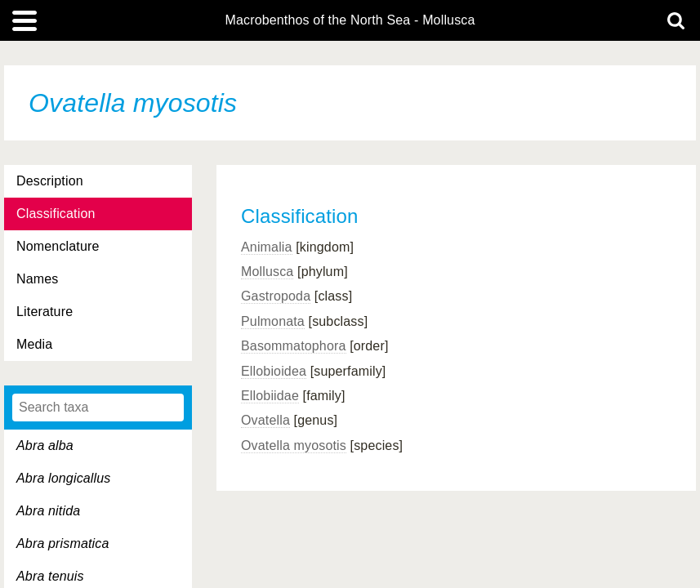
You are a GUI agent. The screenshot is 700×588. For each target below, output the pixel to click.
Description (50, 181)
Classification (56, 214)
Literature (45, 312)
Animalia (267, 247)
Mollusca (267, 272)
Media (34, 344)
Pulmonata (273, 321)
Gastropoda (276, 296)
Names (37, 279)
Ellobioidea (274, 371)
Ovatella (265, 420)
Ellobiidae (270, 396)
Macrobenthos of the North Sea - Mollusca (350, 20)
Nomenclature (58, 246)
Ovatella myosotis (294, 445)
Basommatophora (294, 346)
